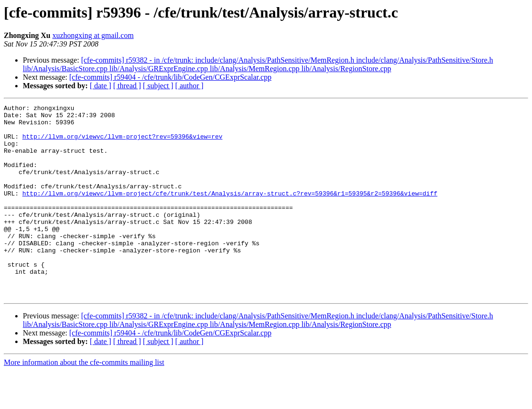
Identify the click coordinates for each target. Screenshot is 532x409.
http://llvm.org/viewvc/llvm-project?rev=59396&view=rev (122, 143)
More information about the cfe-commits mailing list (84, 401)
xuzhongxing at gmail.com (93, 35)
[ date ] (100, 86)
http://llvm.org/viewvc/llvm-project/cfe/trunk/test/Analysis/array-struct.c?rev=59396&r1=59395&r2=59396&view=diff (230, 212)
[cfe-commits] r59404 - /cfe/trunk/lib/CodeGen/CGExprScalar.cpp (171, 77)
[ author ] (190, 86)
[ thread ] (127, 86)
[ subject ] (158, 86)
